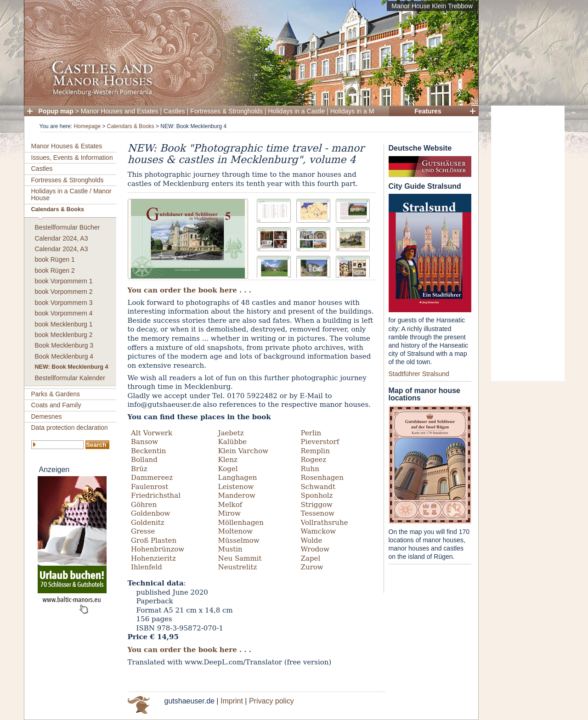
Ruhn (310, 469)
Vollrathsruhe (325, 523)
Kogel (228, 469)
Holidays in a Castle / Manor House (71, 194)
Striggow (317, 505)
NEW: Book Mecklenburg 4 (72, 367)
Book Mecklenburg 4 (64, 356)
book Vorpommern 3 (64, 303)
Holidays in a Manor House (369, 111)
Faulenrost (150, 487)
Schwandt (318, 487)
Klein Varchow (243, 451)
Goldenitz (148, 523)
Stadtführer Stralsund (419, 374)
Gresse (143, 531)
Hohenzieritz (153, 558)
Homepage (87, 126)
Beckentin (148, 451)
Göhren (144, 505)
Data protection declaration (70, 427)
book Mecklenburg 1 (64, 324)
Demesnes (47, 416)
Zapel (311, 558)
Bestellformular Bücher (68, 227)
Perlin (311, 433)
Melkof (230, 505)
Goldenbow (150, 513)
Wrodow (315, 549)
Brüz (139, 469)
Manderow (237, 495)
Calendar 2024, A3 (62, 238)
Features (428, 111)
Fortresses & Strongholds (226, 111)
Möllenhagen (241, 523)
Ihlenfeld (147, 567)
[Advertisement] (528, 243)
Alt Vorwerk (152, 433)
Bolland (144, 460)
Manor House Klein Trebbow (432, 6)
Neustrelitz (238, 567)
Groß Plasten (154, 540)
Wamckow (319, 531)
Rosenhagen (322, 478)
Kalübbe (233, 442)
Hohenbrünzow (158, 549)
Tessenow (318, 513)
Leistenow (236, 487)
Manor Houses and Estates (120, 111)
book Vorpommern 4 (64, 313)
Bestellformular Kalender (70, 378)
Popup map (56, 111)
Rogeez (314, 460)
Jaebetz (231, 433)
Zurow (312, 567)
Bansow (144, 442)
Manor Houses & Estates (67, 146)
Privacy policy (271, 701)
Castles (174, 111)
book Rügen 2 (55, 270)
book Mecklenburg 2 (64, 335)
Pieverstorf (320, 442)
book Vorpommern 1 (64, 281)
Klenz (228, 460)
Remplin (315, 451)
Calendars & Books (131, 126)
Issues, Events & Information (72, 157)
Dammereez (152, 478)
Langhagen (238, 478)
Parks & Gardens (56, 394)
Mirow (229, 513)
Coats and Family (56, 405)
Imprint (232, 701)
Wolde (312, 540)
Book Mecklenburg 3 (64, 345)
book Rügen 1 (55, 259)
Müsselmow (239, 540)
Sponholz (317, 495)
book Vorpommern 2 (64, 292)
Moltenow (236, 531)
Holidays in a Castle (297, 111)
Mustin (230, 549)
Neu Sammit (240, 558)
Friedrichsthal (156, 495)
